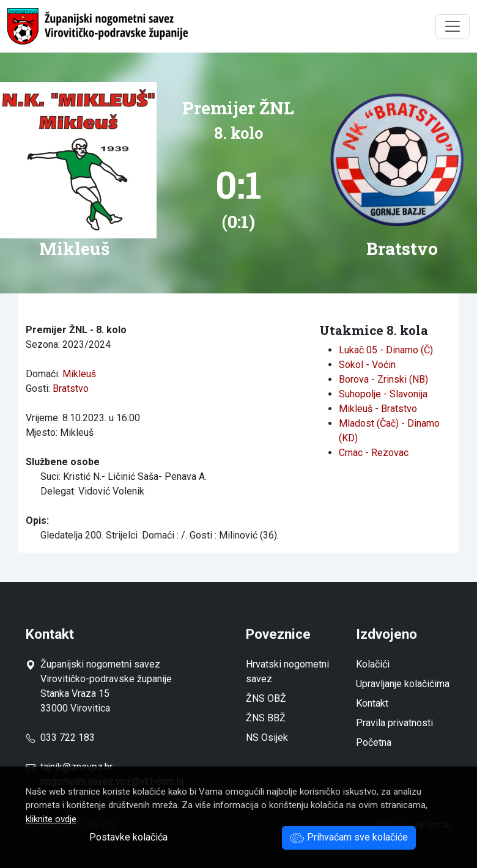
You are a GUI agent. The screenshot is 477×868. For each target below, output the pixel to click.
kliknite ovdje (51, 819)
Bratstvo (71, 388)
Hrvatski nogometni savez (287, 671)
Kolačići (373, 664)
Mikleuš (79, 374)
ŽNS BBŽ (266, 718)
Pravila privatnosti (394, 723)
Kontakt (372, 703)
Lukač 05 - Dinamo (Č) (386, 350)
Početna (374, 742)
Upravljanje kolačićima (403, 684)
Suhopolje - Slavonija (383, 394)
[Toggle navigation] (453, 26)
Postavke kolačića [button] (128, 837)
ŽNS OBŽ (266, 698)
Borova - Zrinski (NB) (383, 379)
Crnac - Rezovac (374, 453)
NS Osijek (267, 737)
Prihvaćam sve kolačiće (349, 837)
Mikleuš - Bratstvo (378, 409)
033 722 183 (60, 737)
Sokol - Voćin (367, 365)
